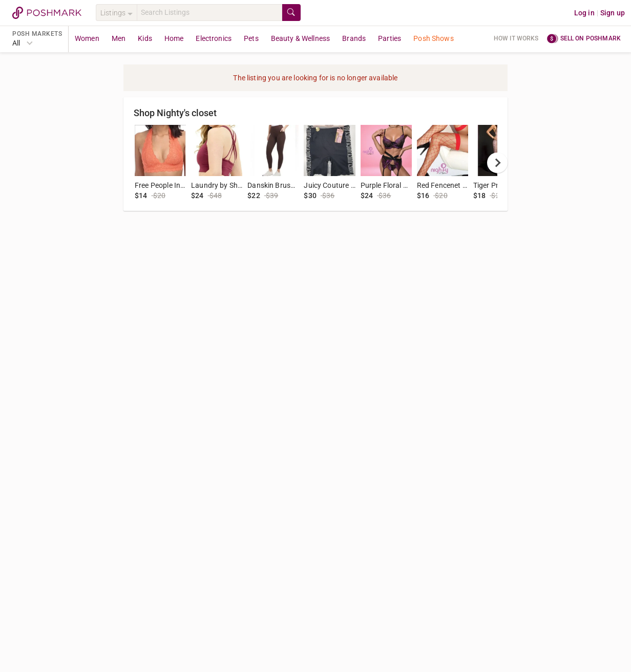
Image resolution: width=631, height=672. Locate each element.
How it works (516, 38)
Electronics (214, 38)
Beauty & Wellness (301, 38)
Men (119, 38)
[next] (497, 163)
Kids (145, 38)
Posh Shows (434, 38)
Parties (390, 38)
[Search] (209, 13)
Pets (251, 38)
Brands (354, 38)
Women (87, 38)
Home (174, 38)
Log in (584, 13)
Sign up (613, 13)
